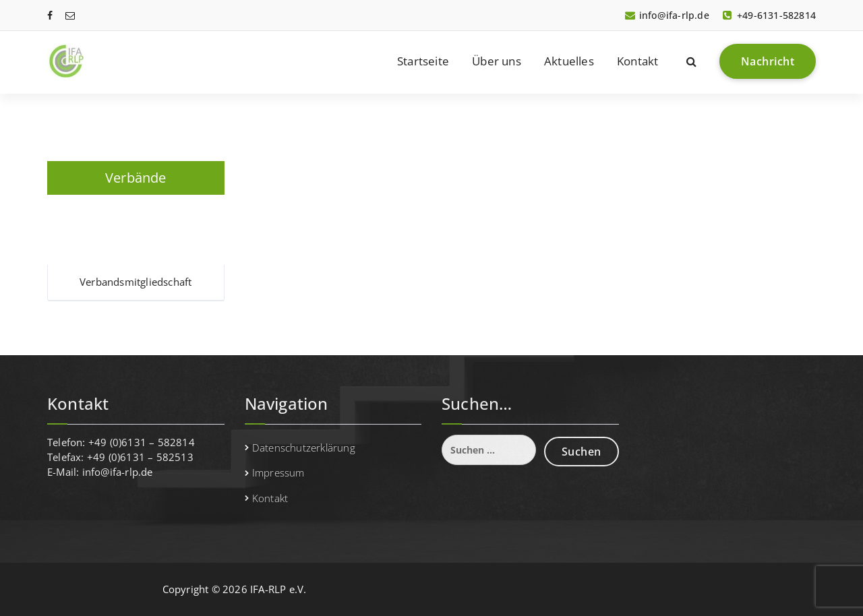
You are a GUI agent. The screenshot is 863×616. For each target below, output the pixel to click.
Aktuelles (569, 61)
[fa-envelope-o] (70, 15)
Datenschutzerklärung (304, 448)
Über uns (497, 61)
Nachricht (768, 61)
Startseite (423, 61)
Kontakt (637, 61)
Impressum (278, 472)
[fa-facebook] (50, 15)
